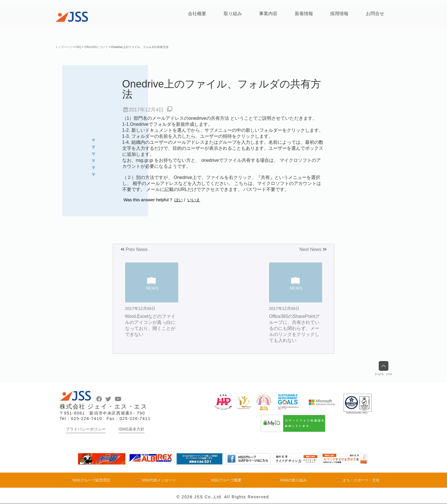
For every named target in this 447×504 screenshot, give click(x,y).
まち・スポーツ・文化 (361, 480)
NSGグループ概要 (226, 480)
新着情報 (304, 14)
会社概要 (197, 14)
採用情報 (339, 14)
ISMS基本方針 (132, 429)
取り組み (233, 14)
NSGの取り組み (294, 480)
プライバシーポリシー (86, 429)
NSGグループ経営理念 (91, 480)
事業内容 (268, 14)
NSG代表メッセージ (159, 480)
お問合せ (375, 14)
